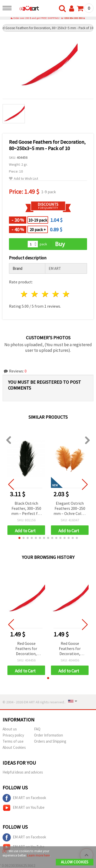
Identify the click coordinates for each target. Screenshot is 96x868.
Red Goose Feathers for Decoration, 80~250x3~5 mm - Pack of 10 (26, 649)
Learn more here (38, 855)
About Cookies (14, 747)
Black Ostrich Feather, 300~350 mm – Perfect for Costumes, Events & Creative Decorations (26, 509)
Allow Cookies (75, 862)
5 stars (66, 294)
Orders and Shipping (50, 741)
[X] (4, 851)
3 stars (45, 294)
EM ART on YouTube (24, 808)
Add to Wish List (24, 179)
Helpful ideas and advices (23, 772)
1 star (24, 294)
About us (10, 729)
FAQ (37, 729)
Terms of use (13, 741)
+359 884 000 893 (73, 18)
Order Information (49, 735)
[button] (19, 538)
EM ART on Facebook (24, 798)
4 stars (56, 294)
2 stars (35, 294)
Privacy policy (13, 735)
